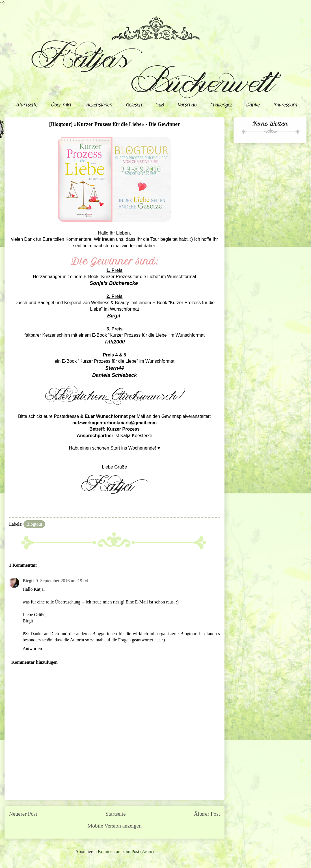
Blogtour (34, 524)
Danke (253, 105)
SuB (160, 105)
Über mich (61, 105)
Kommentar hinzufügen (34, 662)
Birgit (28, 581)
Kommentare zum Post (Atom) (126, 851)
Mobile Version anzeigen (114, 826)
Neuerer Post (23, 814)
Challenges (221, 105)
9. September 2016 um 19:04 (62, 581)
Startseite (26, 105)
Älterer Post (207, 814)
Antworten (32, 649)
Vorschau (187, 105)
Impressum (285, 105)
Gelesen (134, 105)
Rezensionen (99, 105)
